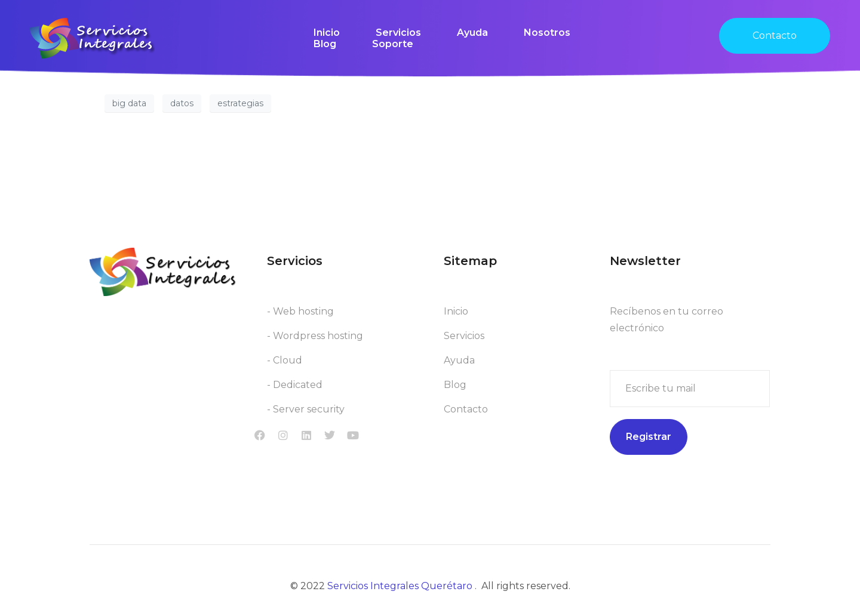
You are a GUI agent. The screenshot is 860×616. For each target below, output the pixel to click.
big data (129, 103)
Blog (325, 44)
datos (182, 103)
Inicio (327, 33)
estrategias (240, 103)
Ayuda (472, 33)
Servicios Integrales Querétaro (401, 586)
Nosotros (547, 33)
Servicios (398, 33)
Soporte (393, 44)
